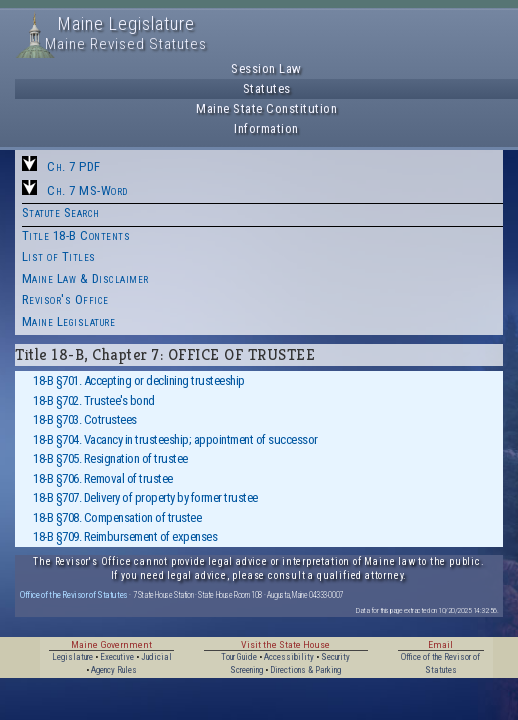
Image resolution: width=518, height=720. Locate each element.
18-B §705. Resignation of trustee (110, 458)
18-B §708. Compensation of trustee (117, 517)
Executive (117, 657)
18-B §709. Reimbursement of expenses (125, 536)
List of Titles (59, 256)
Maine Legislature (69, 321)
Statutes (267, 88)
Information (266, 128)
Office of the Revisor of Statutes (74, 594)
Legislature (72, 657)
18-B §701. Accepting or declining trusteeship (139, 380)
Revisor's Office (65, 299)
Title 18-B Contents (76, 235)
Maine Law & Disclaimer (85, 278)
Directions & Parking (305, 670)
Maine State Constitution (266, 108)
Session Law (266, 68)
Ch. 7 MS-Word (87, 190)
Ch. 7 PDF (74, 166)
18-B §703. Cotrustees (85, 419)
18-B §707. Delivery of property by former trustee (145, 497)
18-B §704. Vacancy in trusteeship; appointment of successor (175, 439)
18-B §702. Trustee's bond (94, 400)
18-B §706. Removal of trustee (103, 478)
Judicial (156, 657)
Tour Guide (239, 657)
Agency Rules (114, 670)
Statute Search (61, 212)
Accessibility (289, 657)
